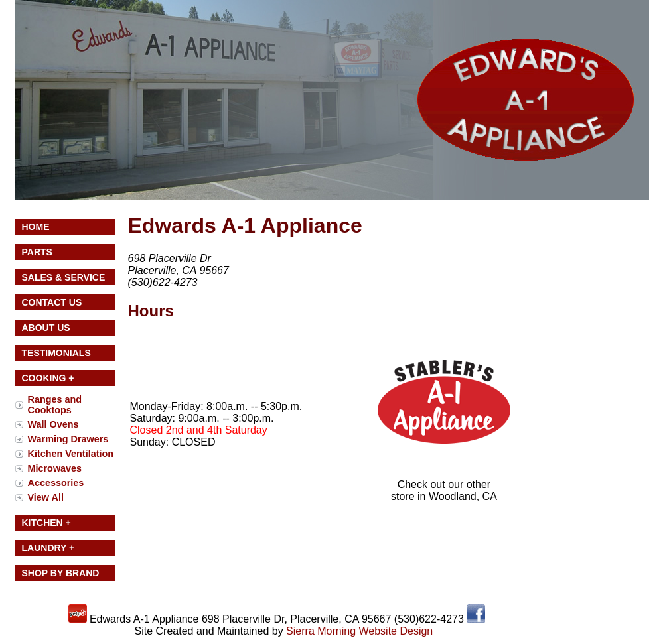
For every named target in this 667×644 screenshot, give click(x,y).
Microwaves (55, 468)
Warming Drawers (68, 439)
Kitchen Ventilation (71, 454)
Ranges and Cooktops (55, 405)
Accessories (56, 483)
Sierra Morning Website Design (359, 631)
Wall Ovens (53, 424)
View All (46, 497)
